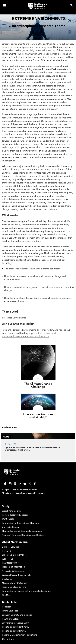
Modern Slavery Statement (15, 583)
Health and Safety (10, 619)
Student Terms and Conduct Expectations (22, 531)
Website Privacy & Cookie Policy (17, 575)
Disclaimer (7, 579)
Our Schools (8, 519)
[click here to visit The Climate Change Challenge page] (38, 378)
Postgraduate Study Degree (15, 515)
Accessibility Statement (13, 571)
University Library (11, 527)
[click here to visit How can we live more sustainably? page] (38, 409)
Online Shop (8, 639)
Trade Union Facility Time (14, 587)
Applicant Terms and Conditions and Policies (23, 535)
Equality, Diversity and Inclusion (17, 615)
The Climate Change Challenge (38, 386)
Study (6, 506)
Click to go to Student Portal (16, 627)
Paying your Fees (10, 611)
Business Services (10, 547)
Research (6, 551)
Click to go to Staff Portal (14, 631)
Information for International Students (20, 523)
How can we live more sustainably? (38, 416)
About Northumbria (15, 542)
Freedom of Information (13, 567)
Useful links (10, 602)
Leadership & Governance (14, 555)
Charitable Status (10, 563)
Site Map (6, 595)
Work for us (8, 559)
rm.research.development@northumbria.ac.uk (26, 337)
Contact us (7, 607)
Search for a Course (11, 511)
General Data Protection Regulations (20, 635)
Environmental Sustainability (16, 623)
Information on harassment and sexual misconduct (26, 591)
